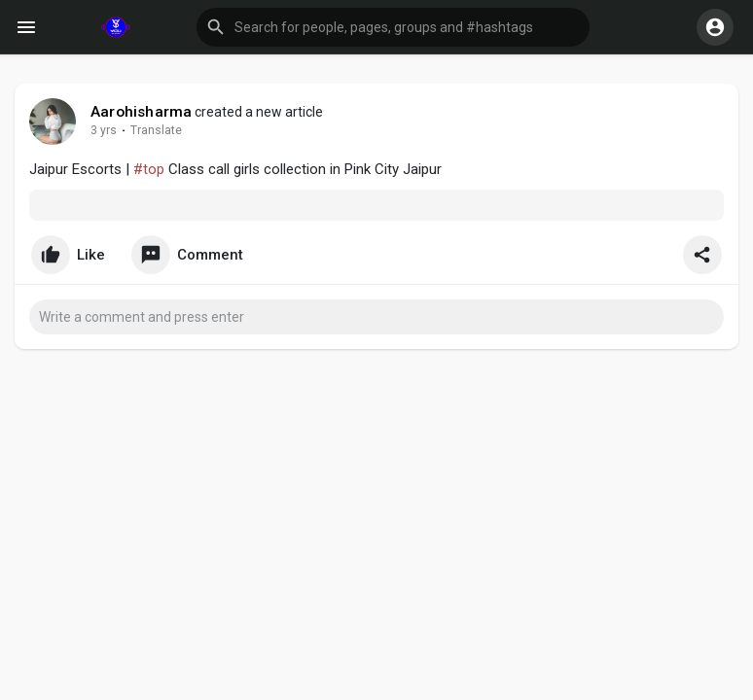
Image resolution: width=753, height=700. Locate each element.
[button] (393, 27)
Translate (156, 130)
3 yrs (104, 130)
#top (149, 169)
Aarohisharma (141, 112)
